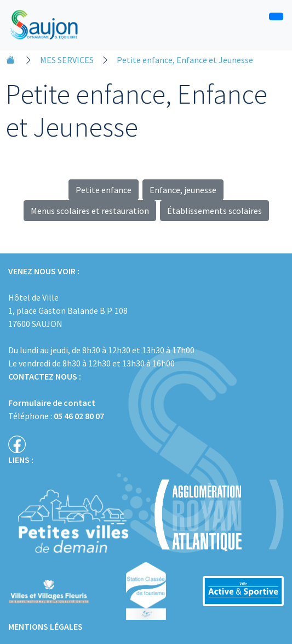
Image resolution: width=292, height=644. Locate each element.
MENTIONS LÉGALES (45, 626)
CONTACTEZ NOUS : (45, 376)
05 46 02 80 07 (79, 416)
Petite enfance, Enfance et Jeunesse (185, 60)
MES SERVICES (67, 60)
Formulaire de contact (52, 403)
